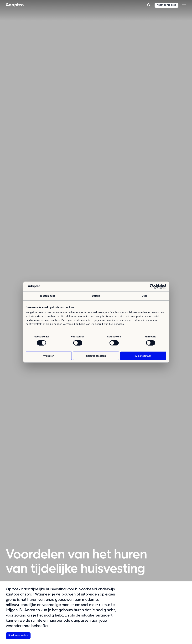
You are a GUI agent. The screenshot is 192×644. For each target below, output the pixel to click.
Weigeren (49, 356)
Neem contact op (166, 5)
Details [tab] (96, 296)
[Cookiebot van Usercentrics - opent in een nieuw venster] (152, 286)
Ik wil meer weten (18, 635)
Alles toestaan (143, 356)
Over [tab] (144, 296)
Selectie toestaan (96, 356)
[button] (149, 5)
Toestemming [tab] (48, 296)
